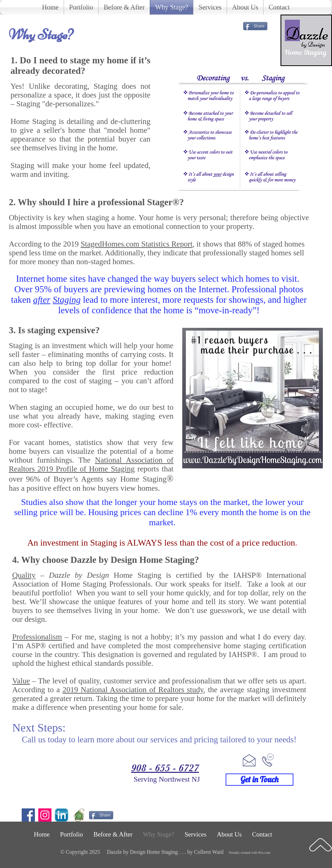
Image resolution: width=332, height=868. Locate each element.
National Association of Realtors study (142, 690)
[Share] (255, 26)
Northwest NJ (179, 779)
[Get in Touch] (260, 780)
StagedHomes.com (110, 244)
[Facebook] (28, 815)
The (91, 464)
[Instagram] (45, 815)
